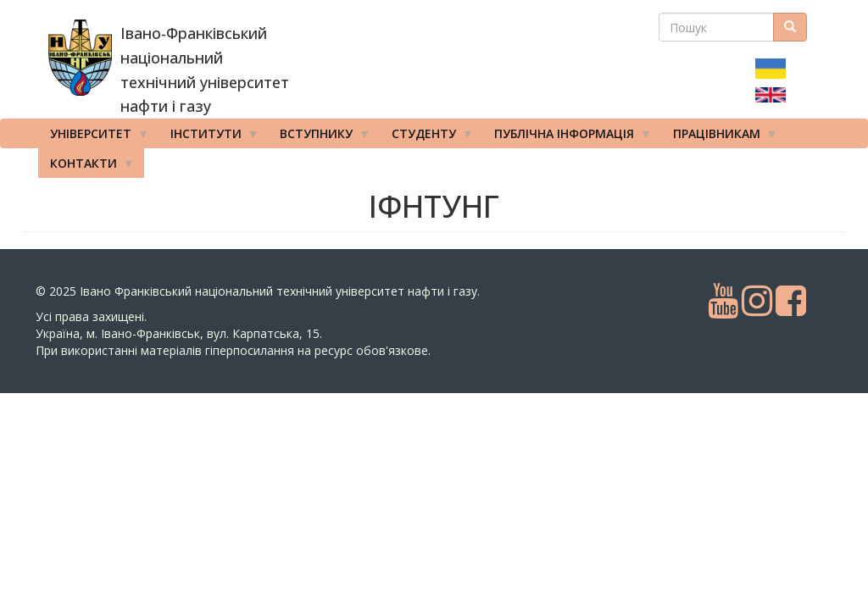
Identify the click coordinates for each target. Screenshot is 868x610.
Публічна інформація (567, 137)
